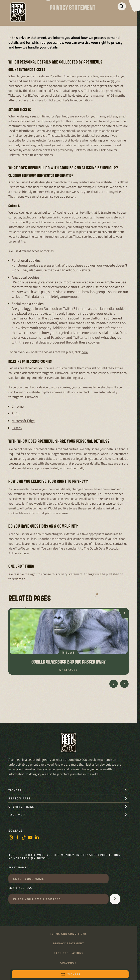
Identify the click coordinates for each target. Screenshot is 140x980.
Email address (20, 888)
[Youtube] (30, 838)
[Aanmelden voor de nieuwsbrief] (115, 899)
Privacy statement (69, 943)
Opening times (21, 807)
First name (18, 868)
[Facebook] (17, 838)
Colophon (68, 963)
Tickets (71, 974)
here (40, 100)
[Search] (122, 6)
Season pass (20, 798)
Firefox (17, 428)
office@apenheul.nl (89, 494)
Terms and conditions (68, 934)
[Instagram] (11, 838)
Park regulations (69, 953)
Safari (16, 414)
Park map (17, 815)
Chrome (18, 406)
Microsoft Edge (23, 421)
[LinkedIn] (37, 838)
